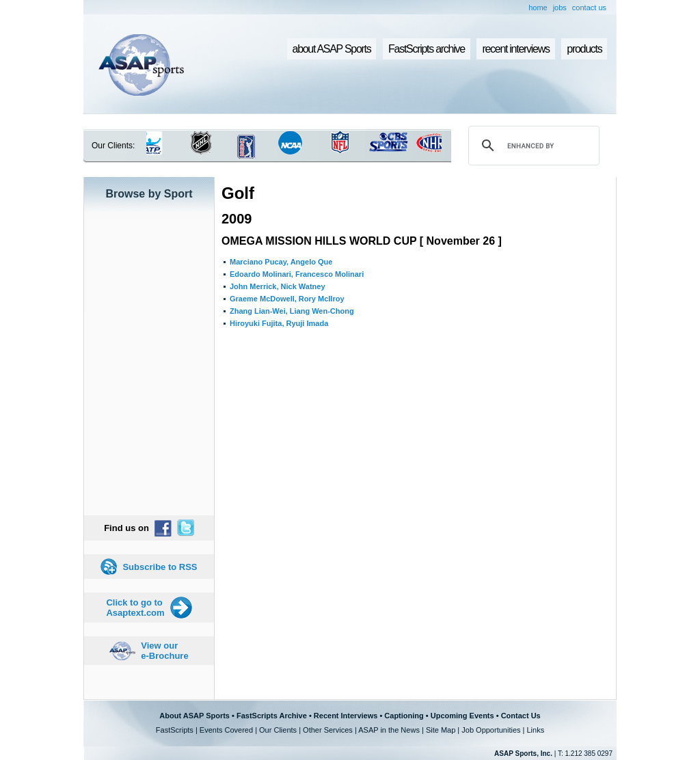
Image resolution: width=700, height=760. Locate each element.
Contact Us (521, 716)
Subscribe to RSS (160, 567)
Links (535, 730)
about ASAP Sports (332, 49)
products (584, 49)
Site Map (441, 730)
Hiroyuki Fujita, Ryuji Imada (279, 323)
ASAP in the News (389, 730)
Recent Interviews (346, 716)
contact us (589, 8)
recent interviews (515, 49)
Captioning (404, 716)
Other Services (328, 730)
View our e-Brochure (164, 651)
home (538, 8)
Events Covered (226, 730)
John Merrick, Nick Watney (278, 286)
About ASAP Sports (194, 716)
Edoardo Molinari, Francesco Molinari (297, 274)
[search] (532, 146)
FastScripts (175, 730)
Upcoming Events (462, 716)
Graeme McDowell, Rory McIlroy (287, 299)
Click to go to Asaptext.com (135, 608)
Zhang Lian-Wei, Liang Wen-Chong (292, 311)
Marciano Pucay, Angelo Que (281, 262)
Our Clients (278, 730)
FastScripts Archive (272, 716)
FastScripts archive (427, 49)
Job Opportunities (491, 730)
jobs (560, 8)
